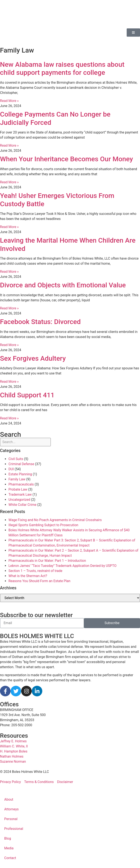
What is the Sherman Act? (28, 576)
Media (9, 848)
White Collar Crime (22, 505)
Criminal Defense (21, 464)
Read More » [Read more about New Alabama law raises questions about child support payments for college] (9, 101)
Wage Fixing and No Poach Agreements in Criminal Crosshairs (55, 520)
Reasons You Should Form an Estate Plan (39, 581)
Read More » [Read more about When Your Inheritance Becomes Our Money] (9, 182)
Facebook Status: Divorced (40, 322)
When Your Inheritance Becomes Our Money (67, 159)
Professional (14, 829)
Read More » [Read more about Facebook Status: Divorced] (9, 345)
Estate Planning (20, 474)
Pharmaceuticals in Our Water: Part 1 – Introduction (47, 561)
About (9, 799)
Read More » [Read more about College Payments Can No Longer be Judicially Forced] (9, 145)
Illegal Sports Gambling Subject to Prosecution (43, 525)
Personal (11, 819)
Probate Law (18, 489)
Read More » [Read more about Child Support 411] (9, 418)
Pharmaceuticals (21, 484)
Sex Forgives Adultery (33, 358)
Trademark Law (20, 495)
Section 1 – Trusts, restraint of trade (35, 571)
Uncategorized (19, 500)
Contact (10, 858)
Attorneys (11, 809)
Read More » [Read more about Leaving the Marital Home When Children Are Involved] (9, 272)
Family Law (17, 479)
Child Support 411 (27, 395)
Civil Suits (16, 459)
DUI (11, 469)
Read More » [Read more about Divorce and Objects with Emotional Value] (9, 308)
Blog (8, 838)
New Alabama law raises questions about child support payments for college (62, 68)
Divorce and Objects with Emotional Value (63, 285)
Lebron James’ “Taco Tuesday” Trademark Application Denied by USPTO (62, 566)
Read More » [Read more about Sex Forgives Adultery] (9, 382)
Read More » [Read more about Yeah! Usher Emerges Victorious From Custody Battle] (9, 227)
